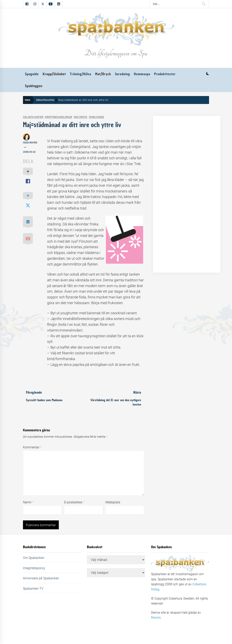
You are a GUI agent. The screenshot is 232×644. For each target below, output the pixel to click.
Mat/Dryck (103, 74)
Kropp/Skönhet (54, 74)
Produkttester (165, 74)
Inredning (122, 74)
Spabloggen (34, 86)
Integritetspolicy (34, 568)
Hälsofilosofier (33, 117)
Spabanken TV (33, 589)
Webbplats (113, 502)
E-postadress (74, 502)
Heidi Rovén (30, 143)
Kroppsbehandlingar (58, 117)
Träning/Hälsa (81, 74)
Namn (28, 502)
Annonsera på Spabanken (41, 578)
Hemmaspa (142, 74)
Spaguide (32, 74)
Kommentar (32, 447)
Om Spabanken (34, 558)
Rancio (156, 618)
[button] (208, 74)
